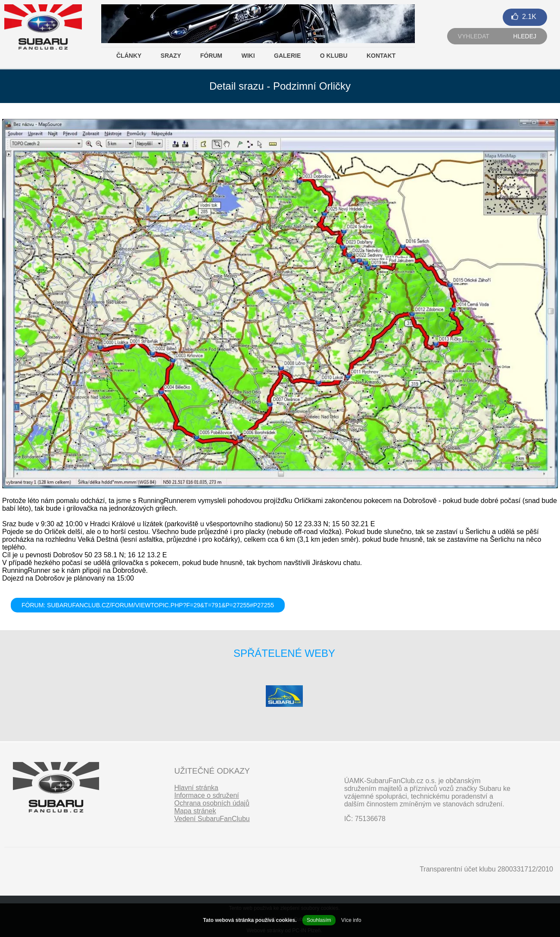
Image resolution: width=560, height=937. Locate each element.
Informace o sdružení (206, 795)
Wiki (248, 56)
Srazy (171, 56)
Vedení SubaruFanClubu (212, 819)
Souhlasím (319, 920)
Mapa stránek (195, 811)
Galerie (287, 56)
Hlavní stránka (196, 788)
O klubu (334, 56)
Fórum (211, 56)
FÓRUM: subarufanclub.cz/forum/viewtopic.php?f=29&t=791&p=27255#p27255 (148, 605)
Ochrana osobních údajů (212, 803)
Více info (351, 920)
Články (129, 56)
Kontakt (381, 56)
